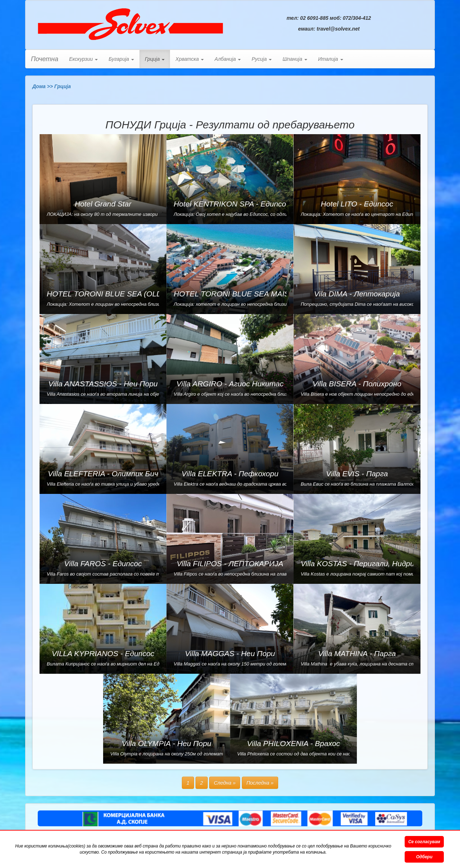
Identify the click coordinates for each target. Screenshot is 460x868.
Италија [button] (331, 59)
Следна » (225, 783)
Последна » (260, 783)
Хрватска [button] (190, 59)
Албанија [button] (228, 59)
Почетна (45, 59)
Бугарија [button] (121, 59)
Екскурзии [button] (83, 59)
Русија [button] (262, 59)
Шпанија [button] (295, 59)
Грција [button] (155, 59)
